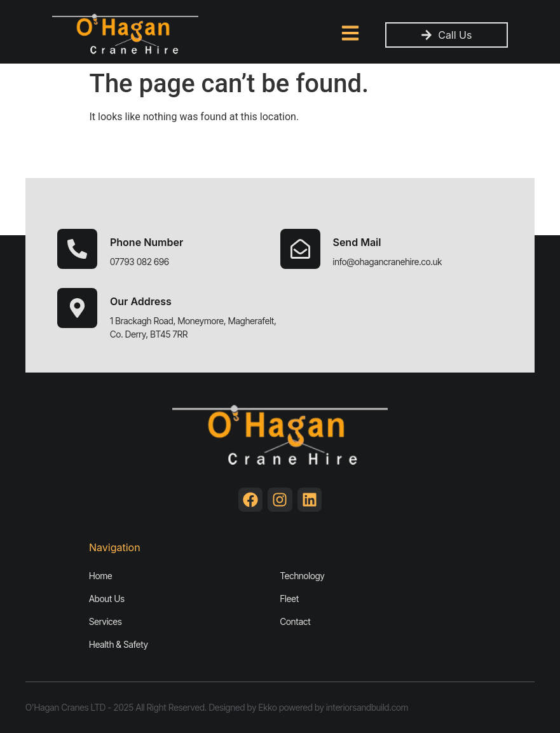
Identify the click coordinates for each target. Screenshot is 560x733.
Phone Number (147, 242)
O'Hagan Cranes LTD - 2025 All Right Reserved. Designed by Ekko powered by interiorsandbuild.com (217, 707)
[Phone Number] (77, 249)
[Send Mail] (300, 249)
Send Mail (357, 242)
